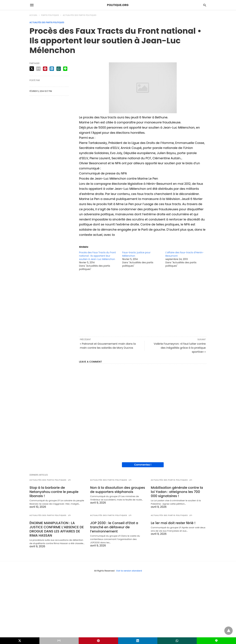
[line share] (65, 69)
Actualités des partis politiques (80, 15)
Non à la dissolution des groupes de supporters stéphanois (118, 490)
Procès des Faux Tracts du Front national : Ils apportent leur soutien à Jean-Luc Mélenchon (97, 256)
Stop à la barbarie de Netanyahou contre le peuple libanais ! (54, 492)
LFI (70, 480)
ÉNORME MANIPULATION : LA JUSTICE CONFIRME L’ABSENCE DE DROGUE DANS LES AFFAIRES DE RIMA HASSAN (57, 529)
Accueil (34, 15)
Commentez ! (143, 465)
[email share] (38, 69)
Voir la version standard (129, 571)
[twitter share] (32, 69)
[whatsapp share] (59, 69)
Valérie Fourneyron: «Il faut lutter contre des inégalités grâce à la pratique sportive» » (180, 348)
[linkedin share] (52, 69)
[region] (143, 303)
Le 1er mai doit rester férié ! (173, 523)
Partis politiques (50, 15)
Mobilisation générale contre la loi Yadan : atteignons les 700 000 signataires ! (177, 492)
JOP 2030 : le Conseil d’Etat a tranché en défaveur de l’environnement (114, 527)
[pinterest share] (45, 69)
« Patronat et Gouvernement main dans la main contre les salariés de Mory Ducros (108, 346)
